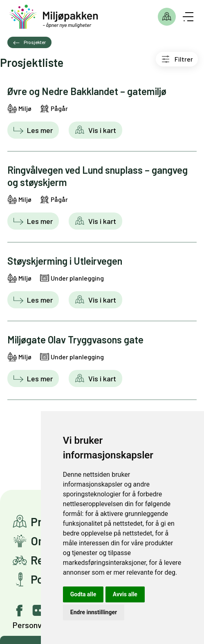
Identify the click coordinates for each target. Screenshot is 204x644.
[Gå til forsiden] (54, 17)
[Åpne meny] (188, 17)
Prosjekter (167, 17)
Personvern (33, 625)
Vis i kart (101, 130)
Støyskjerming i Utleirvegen (65, 261)
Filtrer (184, 59)
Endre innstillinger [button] (94, 612)
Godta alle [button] (83, 594)
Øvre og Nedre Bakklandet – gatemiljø (87, 91)
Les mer (39, 130)
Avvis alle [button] (125, 594)
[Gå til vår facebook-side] (20, 611)
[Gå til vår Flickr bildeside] (38, 611)
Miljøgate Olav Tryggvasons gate (75, 340)
